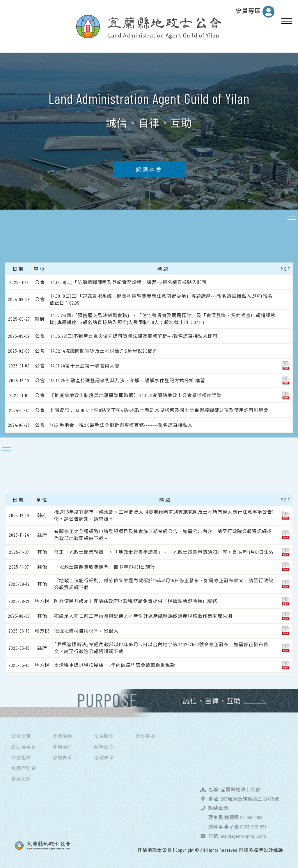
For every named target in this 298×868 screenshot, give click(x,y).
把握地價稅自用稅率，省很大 (86, 630)
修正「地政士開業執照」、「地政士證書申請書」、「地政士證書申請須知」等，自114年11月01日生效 (164, 551)
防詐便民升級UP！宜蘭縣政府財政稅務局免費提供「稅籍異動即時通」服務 (136, 600)
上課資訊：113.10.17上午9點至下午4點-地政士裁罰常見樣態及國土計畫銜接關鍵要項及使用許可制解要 (159, 409)
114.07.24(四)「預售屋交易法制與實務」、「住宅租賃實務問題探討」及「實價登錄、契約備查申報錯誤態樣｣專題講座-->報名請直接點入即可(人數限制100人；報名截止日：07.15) (163, 318)
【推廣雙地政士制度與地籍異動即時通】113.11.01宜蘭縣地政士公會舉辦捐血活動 (136, 395)
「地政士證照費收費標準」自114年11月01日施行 (105, 566)
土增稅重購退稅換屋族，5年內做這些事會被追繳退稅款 (115, 664)
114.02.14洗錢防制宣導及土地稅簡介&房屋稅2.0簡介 (104, 350)
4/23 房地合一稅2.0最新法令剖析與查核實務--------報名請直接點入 (121, 424)
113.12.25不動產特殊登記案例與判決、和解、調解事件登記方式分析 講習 (127, 380)
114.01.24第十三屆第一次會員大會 (85, 365)
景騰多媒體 (251, 849)
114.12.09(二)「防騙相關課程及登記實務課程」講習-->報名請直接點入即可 (128, 282)
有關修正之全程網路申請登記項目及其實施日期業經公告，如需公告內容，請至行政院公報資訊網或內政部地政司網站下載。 (163, 534)
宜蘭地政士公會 (155, 849)
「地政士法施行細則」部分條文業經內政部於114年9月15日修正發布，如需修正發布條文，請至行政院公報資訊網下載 (164, 583)
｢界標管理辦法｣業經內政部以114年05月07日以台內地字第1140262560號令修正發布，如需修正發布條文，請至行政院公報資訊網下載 (161, 647)
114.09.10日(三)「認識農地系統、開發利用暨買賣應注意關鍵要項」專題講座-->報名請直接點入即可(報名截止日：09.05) (161, 299)
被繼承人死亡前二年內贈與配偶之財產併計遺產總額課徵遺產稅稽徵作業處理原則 (143, 615)
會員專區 (255, 12)
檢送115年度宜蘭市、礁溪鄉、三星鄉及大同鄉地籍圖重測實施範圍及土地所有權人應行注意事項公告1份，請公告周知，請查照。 (164, 515)
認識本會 (149, 173)
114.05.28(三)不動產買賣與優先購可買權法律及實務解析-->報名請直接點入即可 (134, 335)
